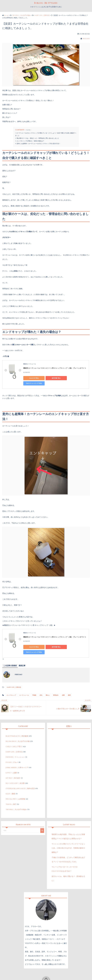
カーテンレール (24, 685)
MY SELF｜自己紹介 (13, 768)
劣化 (41, 685)
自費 (63, 685)
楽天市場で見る (53, 378)
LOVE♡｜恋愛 (11, 762)
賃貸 (69, 685)
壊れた (48, 685)
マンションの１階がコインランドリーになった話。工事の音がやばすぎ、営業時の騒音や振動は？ (68, 838)
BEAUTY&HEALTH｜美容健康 (17, 726)
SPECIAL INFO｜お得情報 (15, 789)
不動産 (34, 685)
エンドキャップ (11, 685)
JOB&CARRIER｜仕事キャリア (17, 757)
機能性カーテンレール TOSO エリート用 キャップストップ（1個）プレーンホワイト (55, 368)
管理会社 (56, 685)
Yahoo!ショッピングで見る (72, 378)
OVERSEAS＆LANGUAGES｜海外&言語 (20, 778)
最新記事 (22, 655)
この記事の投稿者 (10, 655)
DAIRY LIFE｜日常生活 (42, 15)
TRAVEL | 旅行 (11, 794)
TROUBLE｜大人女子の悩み (16, 799)
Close (28, 130)
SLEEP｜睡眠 (10, 783)
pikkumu (86, 39)
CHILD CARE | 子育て (14, 736)
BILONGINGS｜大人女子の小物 (18, 731)
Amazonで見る (33, 378)
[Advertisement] (69, 734)
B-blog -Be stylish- (46, 3)
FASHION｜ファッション (15, 747)
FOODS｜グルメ (12, 752)
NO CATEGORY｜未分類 (15, 773)
